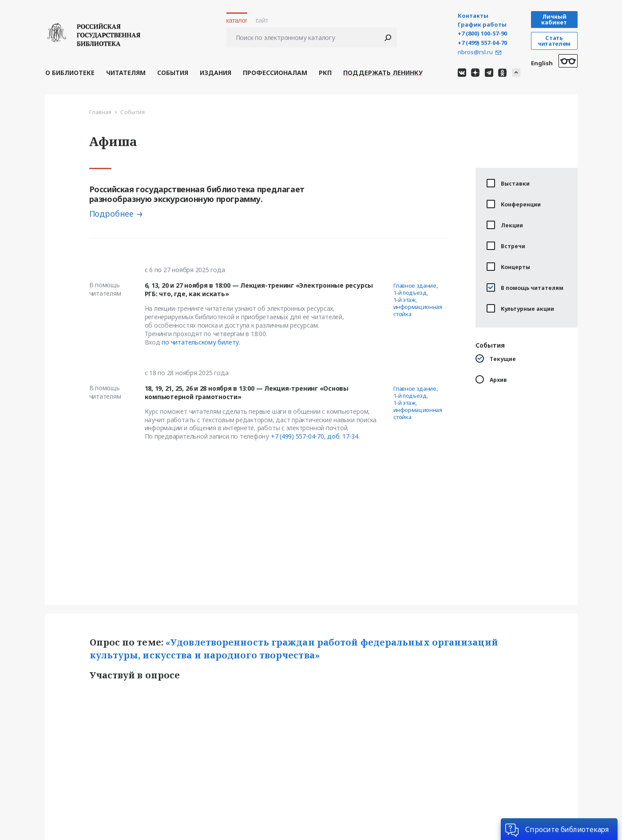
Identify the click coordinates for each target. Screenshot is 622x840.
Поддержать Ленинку (383, 73)
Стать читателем (554, 41)
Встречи (506, 246)
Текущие (496, 359)
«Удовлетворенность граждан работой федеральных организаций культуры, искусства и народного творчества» (295, 649)
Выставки (508, 183)
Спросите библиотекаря (567, 829)
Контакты (473, 16)
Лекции (505, 225)
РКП (325, 73)
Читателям (126, 73)
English (542, 63)
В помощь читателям (525, 287)
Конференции (514, 204)
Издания (216, 73)
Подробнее (112, 214)
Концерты (508, 267)
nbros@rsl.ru (475, 52)
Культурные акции (520, 308)
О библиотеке (70, 73)
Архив (491, 379)
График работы (482, 25)
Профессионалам (275, 73)
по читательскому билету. (201, 342)
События (173, 73)
